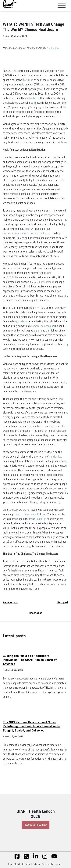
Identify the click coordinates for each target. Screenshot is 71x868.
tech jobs (44, 233)
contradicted (32, 98)
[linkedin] (36, 858)
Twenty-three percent (26, 514)
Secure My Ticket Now (35, 825)
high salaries (21, 321)
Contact (46, 864)
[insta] (45, 858)
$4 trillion (28, 80)
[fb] (17, 858)
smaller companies (43, 326)
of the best (33, 233)
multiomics (55, 457)
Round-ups (20, 233)
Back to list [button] (36, 613)
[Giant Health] (10, 4)
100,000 (12, 277)
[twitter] (26, 858)
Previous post (10, 602)
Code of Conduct (15, 864)
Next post (63, 602)
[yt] (54, 858)
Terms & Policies (32, 864)
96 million (41, 519)
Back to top (57, 864)
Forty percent (47, 282)
